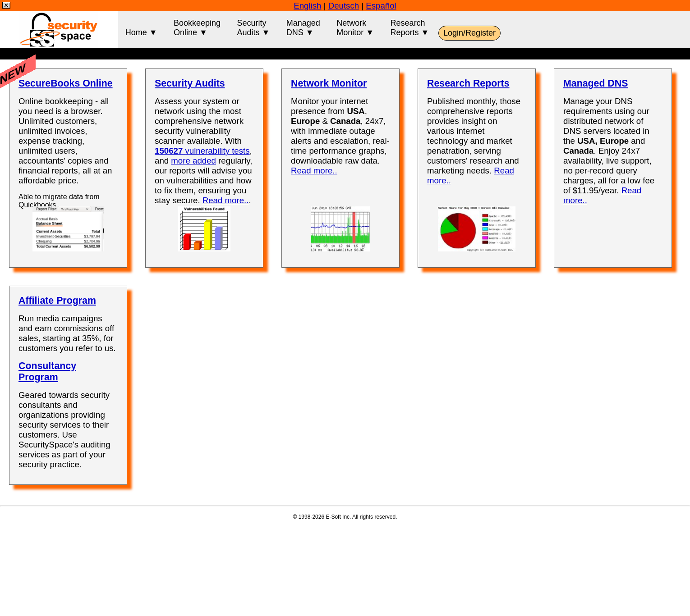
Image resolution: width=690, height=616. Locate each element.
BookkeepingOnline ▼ (197, 28)
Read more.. (226, 200)
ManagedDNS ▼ (303, 28)
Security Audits (190, 83)
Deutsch (344, 6)
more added (193, 161)
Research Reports (468, 83)
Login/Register (469, 33)
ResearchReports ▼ (410, 28)
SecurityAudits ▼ (253, 28)
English (307, 6)
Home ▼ (141, 28)
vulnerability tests (202, 151)
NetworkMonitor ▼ (355, 28)
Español (381, 6)
